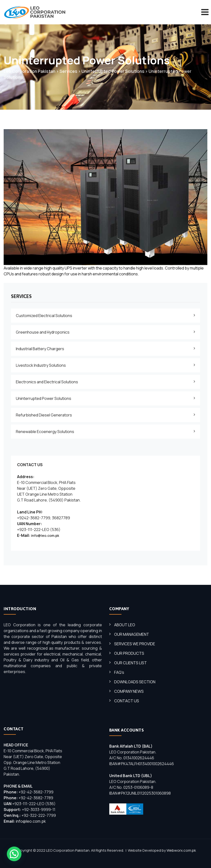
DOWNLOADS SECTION (135, 682)
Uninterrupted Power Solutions (44, 398)
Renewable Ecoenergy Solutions (45, 432)
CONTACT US (127, 701)
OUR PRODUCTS (129, 653)
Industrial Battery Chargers (40, 349)
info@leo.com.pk (45, 535)
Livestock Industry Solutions (41, 365)
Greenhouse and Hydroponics (43, 332)
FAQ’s (119, 672)
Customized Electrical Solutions (44, 316)
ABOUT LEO (125, 625)
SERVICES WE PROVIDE (135, 644)
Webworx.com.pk (181, 850)
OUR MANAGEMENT (132, 634)
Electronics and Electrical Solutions (47, 382)
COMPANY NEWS (129, 691)
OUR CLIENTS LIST (131, 663)
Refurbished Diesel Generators (44, 415)
